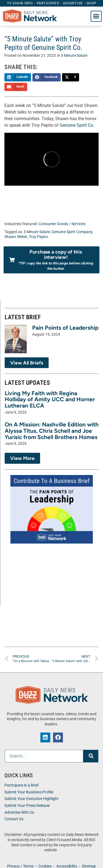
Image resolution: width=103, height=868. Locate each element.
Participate (48, 3)
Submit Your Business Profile (29, 792)
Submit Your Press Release (27, 806)
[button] (96, 16)
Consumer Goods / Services (62, 224)
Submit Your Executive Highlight (31, 799)
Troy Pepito (38, 237)
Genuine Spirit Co (76, 125)
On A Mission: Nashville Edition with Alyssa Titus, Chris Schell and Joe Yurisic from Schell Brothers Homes (52, 431)
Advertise (73, 3)
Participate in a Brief (22, 785)
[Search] (91, 756)
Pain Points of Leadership (65, 328)
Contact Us (14, 819)
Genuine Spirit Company (72, 232)
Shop (91, 3)
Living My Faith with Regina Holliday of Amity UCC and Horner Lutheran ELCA (50, 399)
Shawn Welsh (16, 237)
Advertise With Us (19, 812)
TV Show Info (20, 3)
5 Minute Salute (74, 56)
